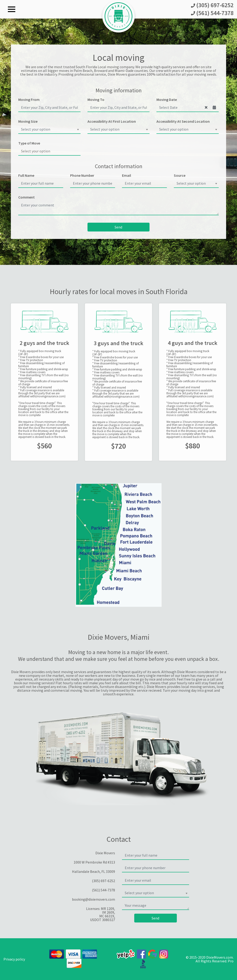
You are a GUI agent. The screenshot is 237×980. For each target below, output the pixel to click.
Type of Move (29, 143)
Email (126, 175)
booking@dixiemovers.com (94, 899)
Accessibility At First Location (112, 121)
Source (180, 175)
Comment (27, 197)
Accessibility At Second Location (183, 121)
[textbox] (48, 129)
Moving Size (28, 121)
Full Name (26, 175)
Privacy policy (14, 959)
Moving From (29, 100)
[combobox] (49, 129)
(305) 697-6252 (212, 5)
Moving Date (167, 100)
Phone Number (82, 175)
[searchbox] (49, 151)
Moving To (96, 100)
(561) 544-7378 (212, 13)
